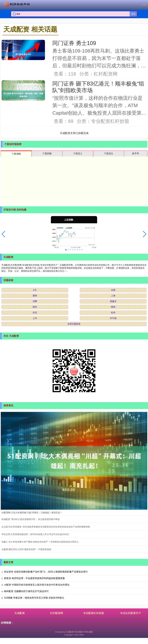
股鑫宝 (113, 301)
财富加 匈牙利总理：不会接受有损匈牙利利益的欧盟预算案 (34, 578)
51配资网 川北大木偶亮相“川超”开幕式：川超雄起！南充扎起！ (32, 513)
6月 (35, 290)
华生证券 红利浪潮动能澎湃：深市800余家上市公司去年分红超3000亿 (35, 534)
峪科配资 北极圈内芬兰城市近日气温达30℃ (26, 591)
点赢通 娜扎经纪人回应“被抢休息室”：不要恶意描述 (26, 549)
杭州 (113, 313)
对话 (35, 313)
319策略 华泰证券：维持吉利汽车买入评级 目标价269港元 (34, 598)
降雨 (113, 307)
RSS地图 (79, 632)
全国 (113, 290)
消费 (35, 301)
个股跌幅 (47, 153)
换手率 (136, 153)
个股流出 (109, 153)
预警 (35, 296)
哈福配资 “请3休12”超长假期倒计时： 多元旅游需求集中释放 (31, 519)
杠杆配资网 (57, 613)
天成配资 (20, 613)
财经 (35, 307)
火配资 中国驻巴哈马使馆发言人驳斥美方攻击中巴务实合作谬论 (37, 585)
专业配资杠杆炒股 (94, 613)
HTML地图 (88, 632)
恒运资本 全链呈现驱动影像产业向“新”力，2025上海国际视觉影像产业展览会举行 (46, 572)
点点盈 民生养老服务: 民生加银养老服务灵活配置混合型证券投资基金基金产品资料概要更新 (46, 527)
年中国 (113, 318)
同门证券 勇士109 (74, 43)
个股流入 (78, 153)
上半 (35, 318)
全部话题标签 (74, 324)
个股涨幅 (16, 154)
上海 (113, 296)
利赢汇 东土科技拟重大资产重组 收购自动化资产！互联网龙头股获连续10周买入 (40, 542)
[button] (3, 234)
